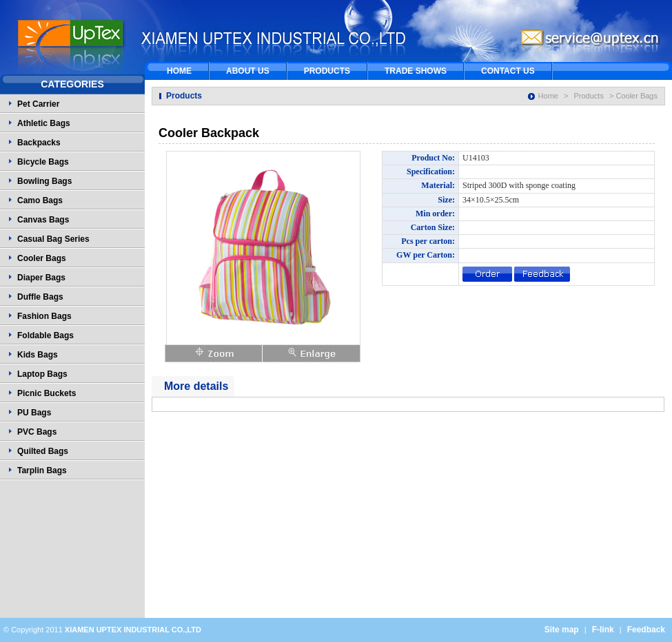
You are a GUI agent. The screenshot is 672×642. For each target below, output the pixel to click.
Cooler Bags (42, 258)
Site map (562, 630)
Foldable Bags (45, 335)
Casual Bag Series (53, 239)
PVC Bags (37, 432)
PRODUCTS (327, 71)
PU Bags (34, 413)
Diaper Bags (41, 278)
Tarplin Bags (42, 470)
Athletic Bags (44, 123)
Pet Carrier (38, 104)
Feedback (646, 630)
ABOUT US (248, 71)
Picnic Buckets (47, 393)
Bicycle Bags (43, 162)
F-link (603, 630)
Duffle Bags (40, 297)
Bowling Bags (44, 181)
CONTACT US (508, 71)
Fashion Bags (44, 316)
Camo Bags (40, 200)
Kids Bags (38, 355)
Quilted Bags (43, 451)
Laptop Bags (42, 374)
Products (589, 96)
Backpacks (39, 143)
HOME (179, 71)
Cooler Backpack (209, 133)
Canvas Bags (43, 220)
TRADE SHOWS (416, 71)
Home (548, 96)
